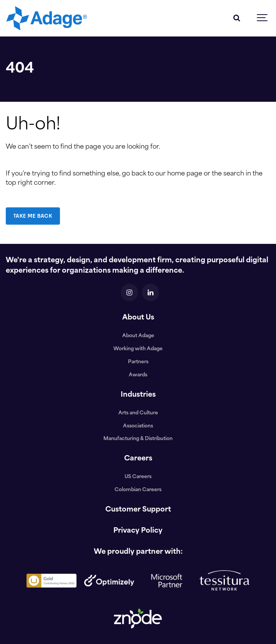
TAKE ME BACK (33, 216)
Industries (138, 395)
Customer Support (138, 510)
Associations (138, 426)
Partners (138, 362)
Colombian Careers (138, 490)
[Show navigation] (263, 18)
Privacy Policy (138, 531)
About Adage (138, 336)
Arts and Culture (138, 413)
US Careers (138, 477)
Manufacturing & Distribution (138, 439)
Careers (138, 459)
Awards (138, 375)
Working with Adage (138, 349)
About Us (138, 318)
